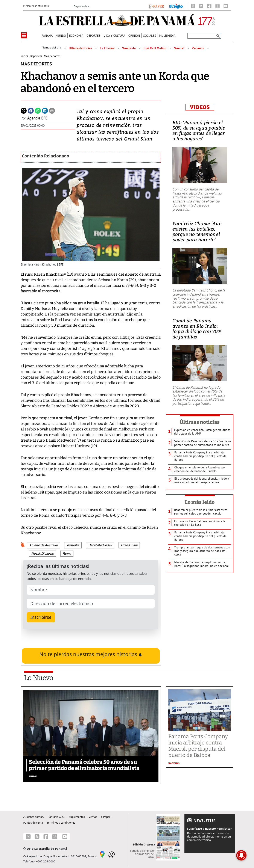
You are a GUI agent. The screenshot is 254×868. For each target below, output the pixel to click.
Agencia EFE (37, 118)
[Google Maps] (102, 854)
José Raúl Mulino (155, 48)
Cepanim (198, 48)
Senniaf (179, 48)
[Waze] (111, 854)
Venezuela (129, 48)
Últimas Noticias (80, 48)
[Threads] (193, 6)
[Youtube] (226, 6)
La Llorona (107, 48)
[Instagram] (217, 6)
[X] (201, 6)
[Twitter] (24, 110)
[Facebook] (209, 6)
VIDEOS (200, 107)
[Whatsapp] (38, 110)
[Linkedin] (45, 110)
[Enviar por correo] (52, 110)
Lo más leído (200, 502)
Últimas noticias (200, 422)
